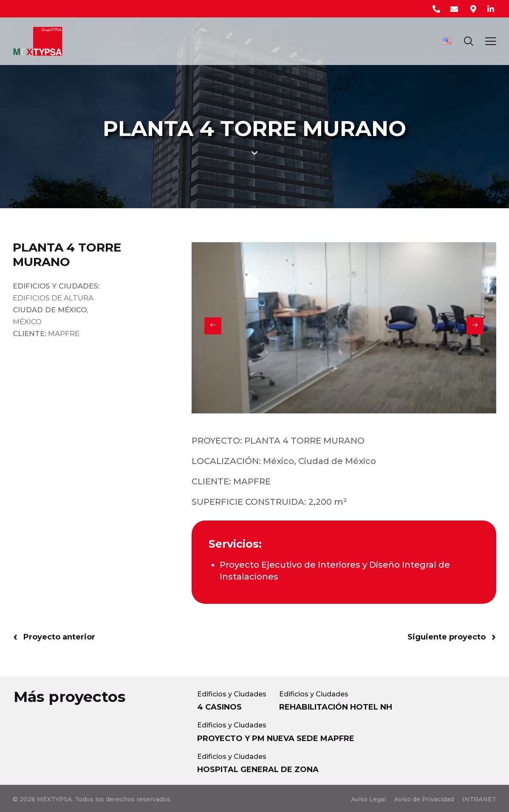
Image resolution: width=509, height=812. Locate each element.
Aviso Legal (368, 799)
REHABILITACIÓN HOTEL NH (336, 707)
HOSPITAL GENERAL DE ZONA (258, 770)
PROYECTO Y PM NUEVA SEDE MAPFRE (276, 738)
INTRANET (479, 799)
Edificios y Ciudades (232, 694)
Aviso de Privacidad (424, 799)
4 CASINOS (219, 707)
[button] (213, 326)
